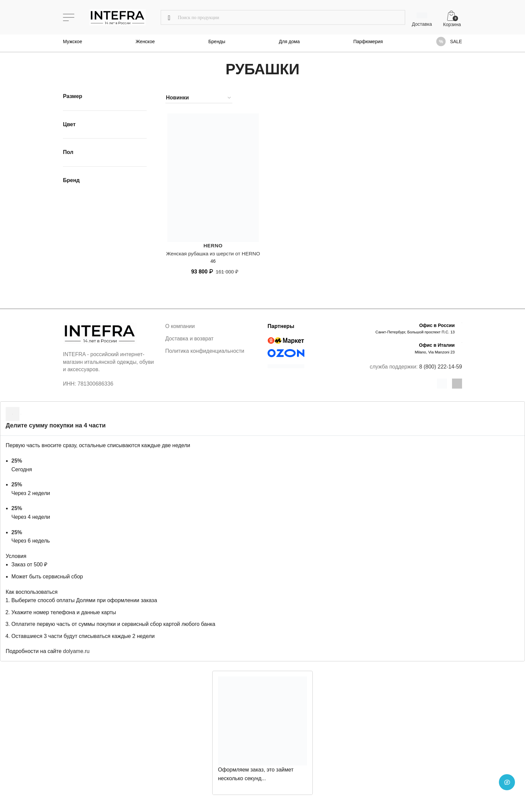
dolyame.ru (76, 659)
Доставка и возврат (190, 346)
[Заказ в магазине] (199, 98)
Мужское (72, 42)
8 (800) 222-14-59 (441, 374)
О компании (180, 334)
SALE (456, 42)
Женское (145, 42)
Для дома (289, 42)
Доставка (422, 24)
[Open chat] (507, 794)
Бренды (217, 42)
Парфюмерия (368, 42)
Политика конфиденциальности (205, 359)
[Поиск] (283, 17)
